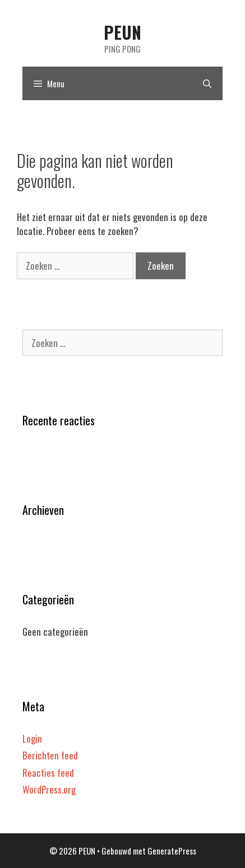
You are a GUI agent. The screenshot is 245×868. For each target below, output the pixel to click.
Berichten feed (50, 755)
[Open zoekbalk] (207, 83)
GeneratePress (172, 851)
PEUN (122, 32)
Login (32, 738)
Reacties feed (48, 773)
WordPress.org (49, 789)
